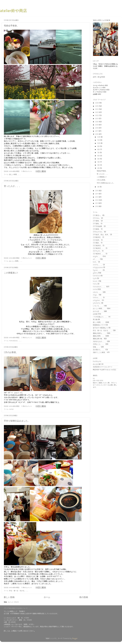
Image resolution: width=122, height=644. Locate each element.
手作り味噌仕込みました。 (17, 421)
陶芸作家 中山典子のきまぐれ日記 (104, 370)
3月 (99, 165)
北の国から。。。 (99, 350)
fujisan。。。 (98, 270)
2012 (97, 200)
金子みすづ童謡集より (100, 328)
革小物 (95, 320)
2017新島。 (97, 224)
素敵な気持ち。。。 (100, 333)
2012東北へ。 (97, 215)
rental (11, 409)
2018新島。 (97, 229)
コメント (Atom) (13, 602)
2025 (97, 106)
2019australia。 (98, 232)
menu (95, 284)
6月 (99, 156)
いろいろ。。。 (98, 306)
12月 (99, 137)
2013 (97, 197)
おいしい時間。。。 (16, 261)
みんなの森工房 (98, 364)
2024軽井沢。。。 (99, 254)
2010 (97, 206)
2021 (97, 119)
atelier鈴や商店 (13, 10)
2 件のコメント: (27, 338)
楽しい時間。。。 (15, 175)
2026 (97, 103)
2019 (97, 125)
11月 (99, 140)
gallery (95, 273)
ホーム (47, 597)
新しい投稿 (9, 597)
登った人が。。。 (13, 186)
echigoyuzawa (98, 267)
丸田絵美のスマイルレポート (103, 367)
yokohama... (97, 303)
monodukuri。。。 (16, 341)
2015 (97, 191)
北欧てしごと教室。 (100, 353)
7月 (99, 153)
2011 (97, 203)
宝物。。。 (97, 347)
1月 (98, 187)
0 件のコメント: (27, 171)
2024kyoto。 (97, 251)
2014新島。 (97, 221)
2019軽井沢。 (97, 237)
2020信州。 (97, 240)
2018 (97, 128)
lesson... (95, 281)
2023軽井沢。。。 (99, 248)
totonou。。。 (98, 298)
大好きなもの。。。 (100, 342)
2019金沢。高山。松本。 (101, 235)
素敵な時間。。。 (99, 336)
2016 (97, 134)
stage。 (96, 295)
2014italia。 (97, 218)
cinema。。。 (98, 265)
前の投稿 (84, 597)
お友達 (95, 314)
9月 (99, 146)
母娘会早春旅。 (11, 26)
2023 (97, 112)
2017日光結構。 (98, 226)
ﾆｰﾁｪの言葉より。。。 (100, 317)
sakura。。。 (98, 292)
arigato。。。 (98, 257)
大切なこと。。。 (99, 344)
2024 (97, 109)
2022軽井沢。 (98, 246)
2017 (97, 131)
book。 (95, 262)
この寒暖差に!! (11, 273)
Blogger (75, 639)
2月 (99, 168)
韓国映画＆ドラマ (99, 325)
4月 (99, 162)
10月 (99, 143)
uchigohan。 (97, 300)
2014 (97, 194)
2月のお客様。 (11, 352)
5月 (99, 159)
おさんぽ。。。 (98, 311)
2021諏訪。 (97, 243)
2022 (97, 116)
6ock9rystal (97, 361)
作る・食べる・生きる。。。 (19, 591)
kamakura (96, 276)
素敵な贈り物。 (98, 339)
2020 (97, 122)
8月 (99, 150)
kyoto (95, 278)
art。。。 (96, 259)
